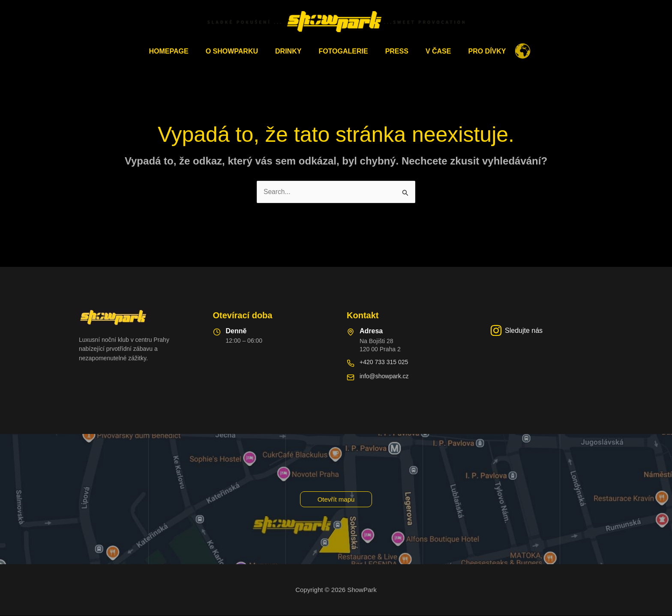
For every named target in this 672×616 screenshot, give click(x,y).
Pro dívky (477, 51)
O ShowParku (239, 51)
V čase (432, 51)
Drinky (292, 51)
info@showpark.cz (384, 377)
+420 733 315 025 (384, 362)
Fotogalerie (343, 51)
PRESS (393, 51)
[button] (336, 499)
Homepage (179, 51)
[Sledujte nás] (516, 331)
